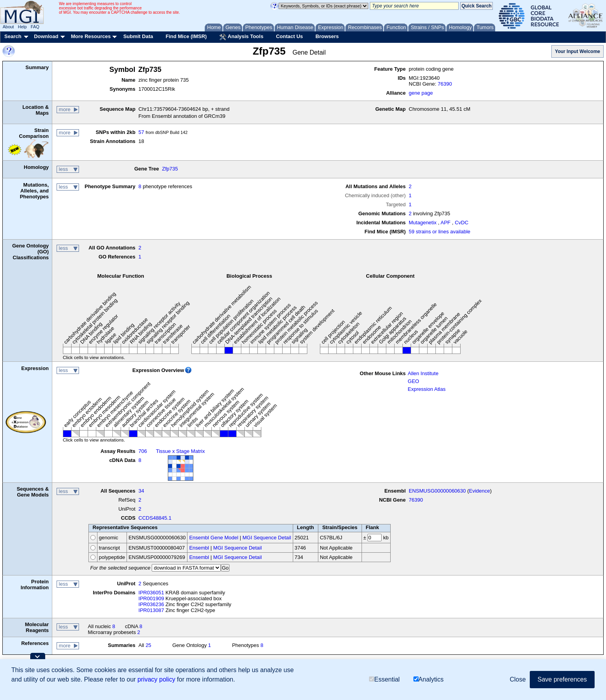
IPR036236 (151, 604)
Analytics (429, 679)
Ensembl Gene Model (214, 538)
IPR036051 (151, 593)
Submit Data (138, 36)
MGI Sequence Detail (267, 538)
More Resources (91, 36)
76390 (445, 84)
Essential (384, 679)
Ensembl (199, 548)
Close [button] (518, 679)
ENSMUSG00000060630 (437, 491)
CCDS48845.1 (155, 518)
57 (141, 132)
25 (148, 645)
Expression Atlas (427, 389)
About (8, 27)
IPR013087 (151, 610)
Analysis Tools (241, 37)
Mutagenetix (423, 223)
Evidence (479, 491)
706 (143, 451)
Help (22, 27)
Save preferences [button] (562, 679)
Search (13, 36)
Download (46, 36)
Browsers (327, 36)
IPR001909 (151, 598)
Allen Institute (423, 373)
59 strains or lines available (440, 232)
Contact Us (289, 36)
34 (141, 491)
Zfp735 (170, 169)
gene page (421, 93)
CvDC (462, 223)
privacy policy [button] (156, 679)
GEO (414, 381)
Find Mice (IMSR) (186, 36)
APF (445, 223)
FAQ (35, 27)
